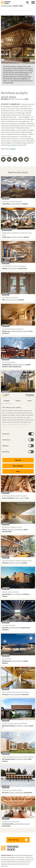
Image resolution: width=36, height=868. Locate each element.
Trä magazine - (12, 6)
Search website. (29, 2)
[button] (33, 2)
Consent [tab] (6, 401)
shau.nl (13, 149)
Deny (18, 471)
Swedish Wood (6, 3)
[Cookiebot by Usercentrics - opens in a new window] (26, 395)
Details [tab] (18, 401)
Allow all (18, 460)
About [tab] (29, 401)
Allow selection (18, 466)
